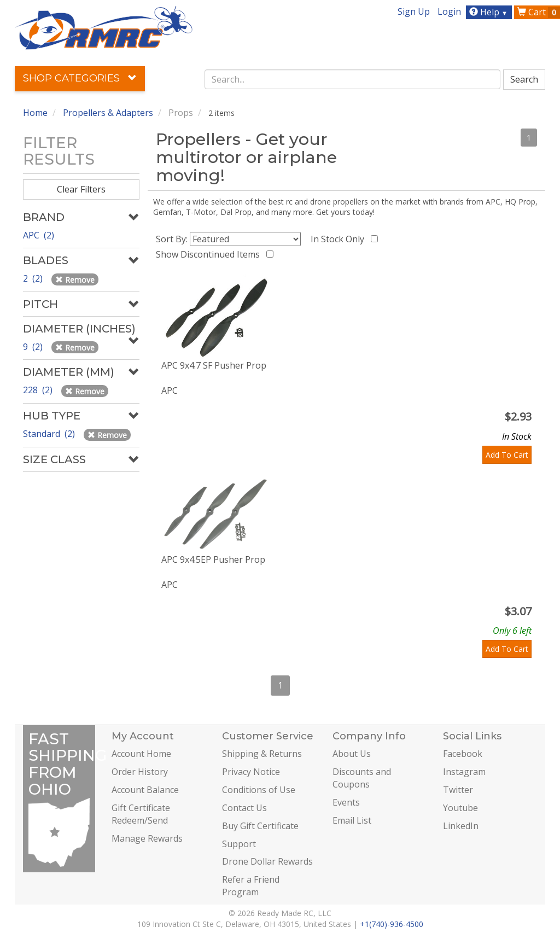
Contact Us (244, 808)
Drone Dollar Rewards (267, 861)
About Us (352, 754)
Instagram (464, 772)
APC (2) (39, 235)
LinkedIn (461, 826)
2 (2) (34, 278)
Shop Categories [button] (80, 78)
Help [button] (490, 12)
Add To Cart (507, 455)
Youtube (460, 808)
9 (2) (34, 347)
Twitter (458, 790)
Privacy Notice (251, 772)
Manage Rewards (147, 838)
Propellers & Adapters (108, 113)
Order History (140, 772)
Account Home (141, 754)
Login (449, 11)
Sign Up (414, 11)
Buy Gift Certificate (260, 826)
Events (346, 802)
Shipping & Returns (262, 754)
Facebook (463, 754)
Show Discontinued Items (210, 254)
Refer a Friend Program (251, 886)
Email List (352, 820)
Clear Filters (81, 189)
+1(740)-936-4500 (392, 924)
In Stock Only (340, 239)
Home (35, 113)
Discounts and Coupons (362, 778)
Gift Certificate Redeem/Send (141, 814)
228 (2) (39, 390)
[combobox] (352, 79)
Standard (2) (50, 434)
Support (239, 844)
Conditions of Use (259, 790)
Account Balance (145, 790)
